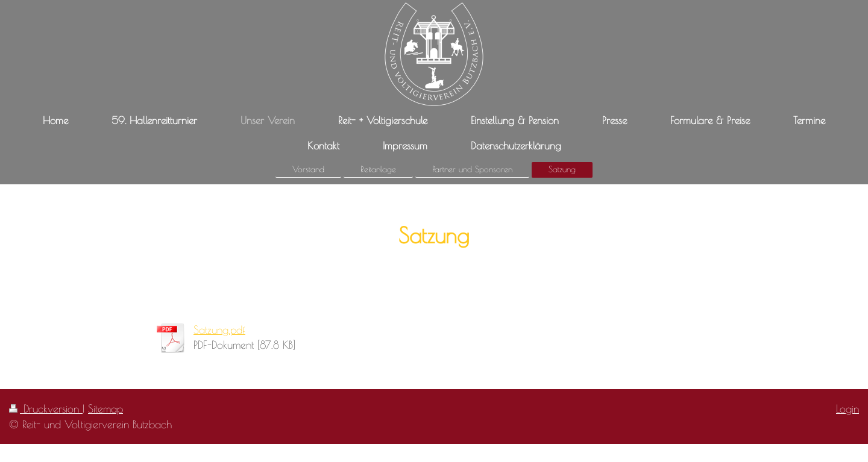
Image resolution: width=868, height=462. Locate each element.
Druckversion (46, 408)
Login (848, 408)
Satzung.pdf (219, 329)
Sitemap (105, 408)
